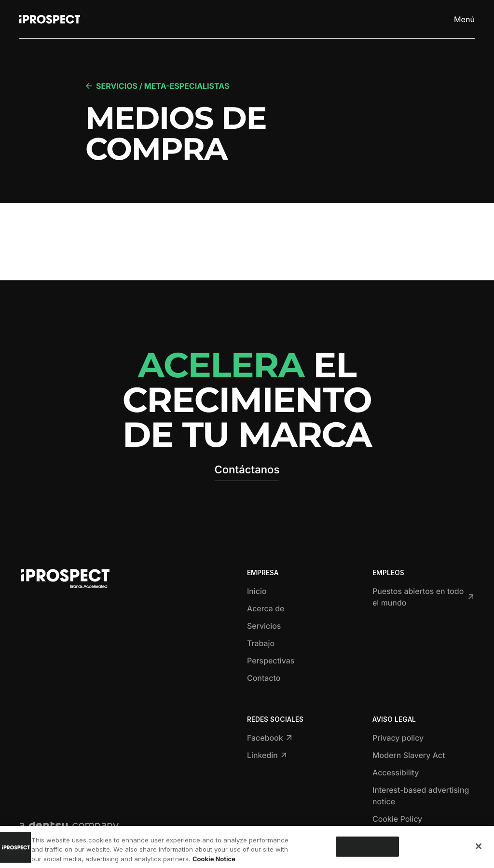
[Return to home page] (50, 19)
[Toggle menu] (464, 19)
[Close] (479, 853)
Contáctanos (247, 470)
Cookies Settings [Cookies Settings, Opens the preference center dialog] (367, 853)
